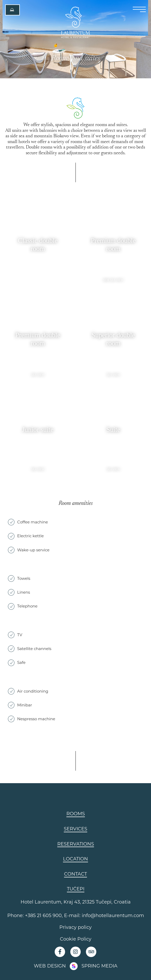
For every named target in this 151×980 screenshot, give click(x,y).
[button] (12, 10)
